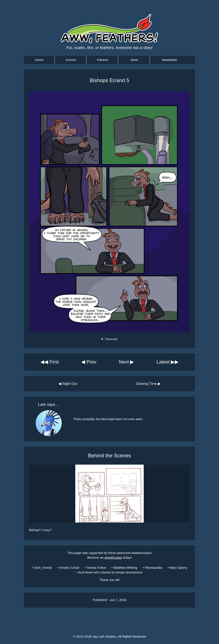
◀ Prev (89, 362)
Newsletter (169, 60)
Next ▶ (127, 362)
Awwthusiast (113, 558)
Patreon (103, 60)
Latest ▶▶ (168, 362)
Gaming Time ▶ (148, 384)
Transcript (111, 339)
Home (39, 60)
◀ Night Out (68, 384)
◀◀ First (50, 362)
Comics (71, 60)
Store (134, 60)
